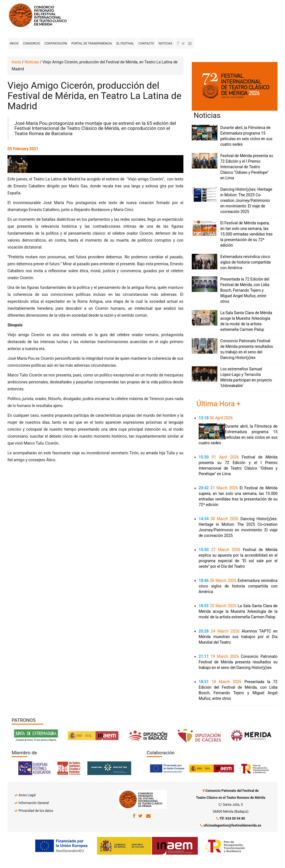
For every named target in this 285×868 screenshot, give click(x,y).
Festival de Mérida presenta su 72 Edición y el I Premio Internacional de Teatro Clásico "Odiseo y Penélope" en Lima (247, 167)
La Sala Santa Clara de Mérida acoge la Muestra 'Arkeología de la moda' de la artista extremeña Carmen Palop (238, 611)
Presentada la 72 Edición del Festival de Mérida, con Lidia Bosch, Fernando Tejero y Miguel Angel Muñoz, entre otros (245, 290)
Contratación (56, 44)
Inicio (14, 44)
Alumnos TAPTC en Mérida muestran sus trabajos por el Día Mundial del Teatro (238, 637)
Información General (34, 803)
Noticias (165, 44)
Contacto (146, 44)
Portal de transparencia (92, 44)
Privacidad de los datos (36, 811)
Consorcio (32, 44)
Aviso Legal (27, 795)
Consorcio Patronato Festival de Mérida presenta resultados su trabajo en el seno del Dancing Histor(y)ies (238, 662)
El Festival (125, 44)
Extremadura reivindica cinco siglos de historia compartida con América (245, 262)
